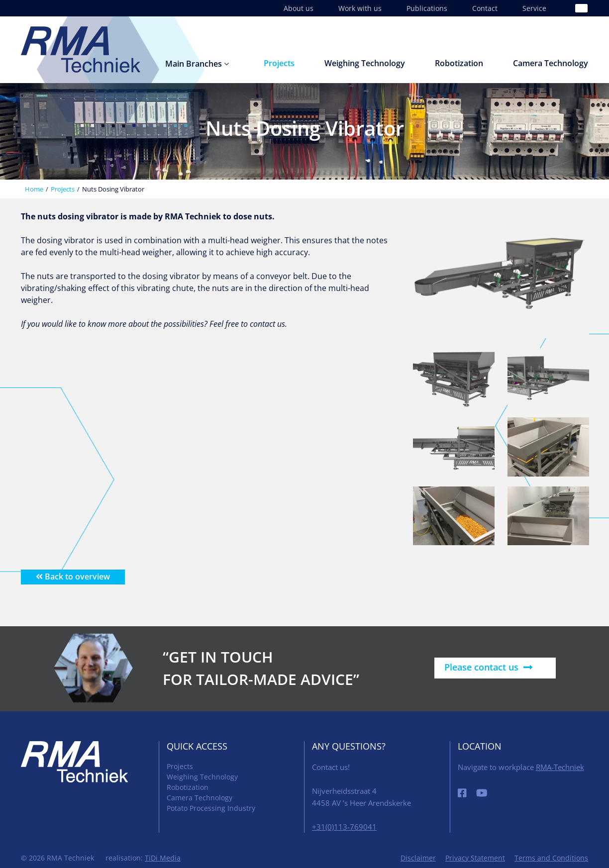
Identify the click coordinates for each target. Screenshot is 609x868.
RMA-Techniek (560, 767)
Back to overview (73, 577)
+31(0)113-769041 (344, 827)
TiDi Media (163, 858)
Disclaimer (418, 858)
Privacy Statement (475, 858)
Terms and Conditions (551, 858)
